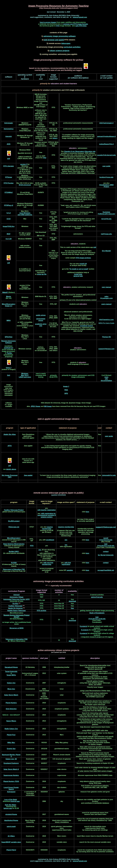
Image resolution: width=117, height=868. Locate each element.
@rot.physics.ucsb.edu (106, 546)
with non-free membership (48, 564)
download (72, 601)
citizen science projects (60, 51)
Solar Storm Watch (11, 695)
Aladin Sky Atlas (10, 434)
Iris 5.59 (9, 239)
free (72, 608)
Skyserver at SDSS (17, 628)
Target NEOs (11, 675)
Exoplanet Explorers (11, 763)
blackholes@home (11, 820)
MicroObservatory (14, 538)
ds (8, 159)
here (87, 512)
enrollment (50, 540)
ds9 (95, 247)
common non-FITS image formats (76, 24)
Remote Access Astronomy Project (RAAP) (16, 616)
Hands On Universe (15, 608)
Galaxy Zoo (11, 683)
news (106, 377)
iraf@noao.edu (106, 234)
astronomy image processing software (59, 36)
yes (66, 540)
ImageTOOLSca (9, 226)
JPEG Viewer (36, 406)
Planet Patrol (11, 850)
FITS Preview (9, 183)
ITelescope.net (14, 527)
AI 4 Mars (11, 836)
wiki (106, 379)
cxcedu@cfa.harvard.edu (106, 155)
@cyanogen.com (106, 298)
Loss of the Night (11, 800)
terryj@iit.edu (106, 219)
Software (9, 343)
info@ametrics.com (106, 320)
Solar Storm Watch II (11, 769)
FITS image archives (83, 258)
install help (78, 274)
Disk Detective (11, 709)
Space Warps (11, 721)
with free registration (66, 564)
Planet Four (11, 735)
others (55, 138)
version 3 (24, 164)
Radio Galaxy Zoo (11, 729)
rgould (106, 538)
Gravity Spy (11, 749)
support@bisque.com (106, 349)
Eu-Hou (15, 604)
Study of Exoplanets (97, 613)
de (7, 469)
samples (70, 570)
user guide (106, 166)
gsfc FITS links (81, 26)
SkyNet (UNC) (14, 552)
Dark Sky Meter (11, 805)
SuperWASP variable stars (11, 842)
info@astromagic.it (106, 123)
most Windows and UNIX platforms (25, 214)
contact (106, 552)
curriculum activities (72, 47)
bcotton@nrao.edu (106, 177)
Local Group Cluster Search (11, 788)
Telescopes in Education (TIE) (14, 569)
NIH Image (48, 406)
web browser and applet (54, 40)
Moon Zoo (11, 689)
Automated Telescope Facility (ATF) (16, 599)
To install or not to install (79, 269)
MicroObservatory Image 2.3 (9, 305)
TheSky (9, 353)
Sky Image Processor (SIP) (10, 476)
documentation (106, 381)
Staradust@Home (11, 667)
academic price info (41, 325)
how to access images (48, 22)
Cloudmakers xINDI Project (106, 186)
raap (106, 544)
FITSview (9, 177)
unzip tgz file (42, 274)
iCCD (9, 219)
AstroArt (9, 136)
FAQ (45, 158)
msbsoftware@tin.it (106, 144)
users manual (106, 304)
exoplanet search (86, 326)
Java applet (28, 475)
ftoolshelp (106, 212)
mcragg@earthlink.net (106, 570)
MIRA (9, 320)
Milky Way (11, 743)
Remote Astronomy (9, 341)
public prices (41, 315)
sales (106, 296)
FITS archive (42, 611)
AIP (9, 107)
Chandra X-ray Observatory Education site (80, 151)
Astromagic (9, 123)
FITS (58, 26)
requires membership (47, 528)
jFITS (10, 446)
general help (78, 276)
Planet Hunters (11, 703)
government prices (41, 320)
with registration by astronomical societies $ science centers (47, 515)
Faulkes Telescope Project (14, 510)
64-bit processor (25, 185)
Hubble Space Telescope (16, 611)
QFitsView (9, 337)
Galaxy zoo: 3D (11, 759)
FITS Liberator (9, 166)
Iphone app (8, 808)
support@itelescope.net (106, 527)
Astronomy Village (16, 597)
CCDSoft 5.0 (9, 348)
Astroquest (11, 792)
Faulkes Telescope (15, 606)
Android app (15, 801)
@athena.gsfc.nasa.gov (106, 214)
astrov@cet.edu (97, 597)
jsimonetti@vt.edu (109, 475)
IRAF (9, 234)
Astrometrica (9, 129)
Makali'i (5, 292)
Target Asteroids (11, 672)
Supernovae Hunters (11, 775)
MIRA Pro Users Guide (106, 323)
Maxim (9, 296)
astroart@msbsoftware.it (106, 136)
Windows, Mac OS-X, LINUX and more (25, 375)
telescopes (66, 43)
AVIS (9, 144)
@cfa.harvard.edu (106, 540)
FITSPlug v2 (9, 205)
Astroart (16, 595)
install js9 (83, 264)
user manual (106, 287)
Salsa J (9, 368)
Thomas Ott (106, 337)
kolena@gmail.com (80, 17)
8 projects (84, 626)
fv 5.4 (9, 213)
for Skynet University (106, 555)
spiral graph (11, 826)
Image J (66, 386)
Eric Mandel (106, 251)
